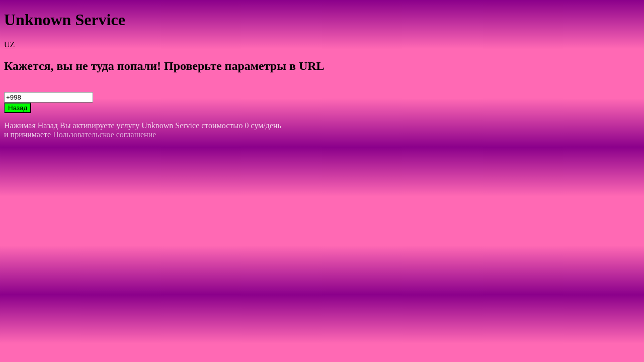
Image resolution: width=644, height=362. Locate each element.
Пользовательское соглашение (104, 134)
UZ (9, 44)
